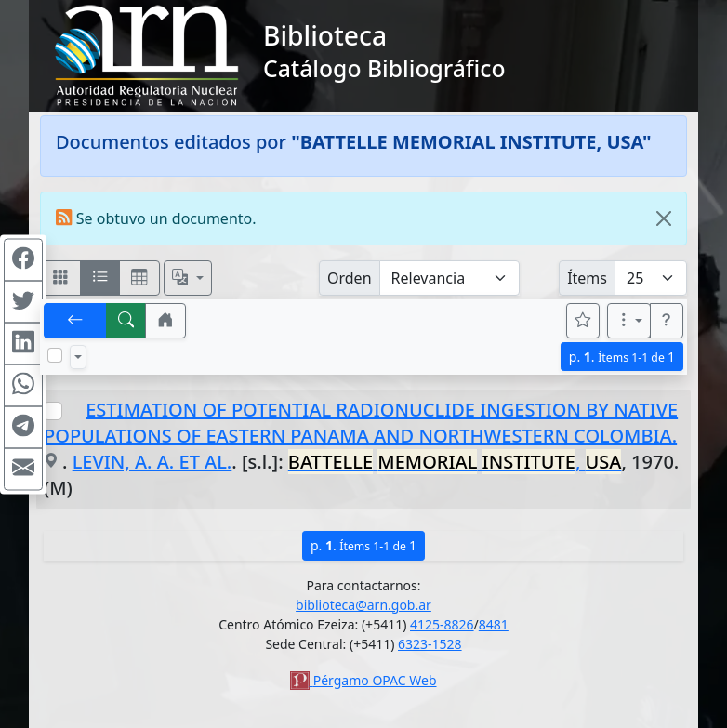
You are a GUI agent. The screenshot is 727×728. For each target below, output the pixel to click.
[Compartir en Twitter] (23, 301)
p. (622, 357)
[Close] (664, 218)
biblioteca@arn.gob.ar (363, 605)
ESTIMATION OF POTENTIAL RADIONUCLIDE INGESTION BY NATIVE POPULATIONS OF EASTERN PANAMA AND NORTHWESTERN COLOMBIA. (361, 423)
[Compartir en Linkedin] (23, 343)
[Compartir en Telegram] (23, 427)
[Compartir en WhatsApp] (23, 385)
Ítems (587, 278)
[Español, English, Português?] (188, 278)
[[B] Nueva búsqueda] (126, 321)
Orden (350, 278)
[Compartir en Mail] (23, 469)
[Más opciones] (629, 321)
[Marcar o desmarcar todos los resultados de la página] (55, 355)
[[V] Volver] (75, 321)
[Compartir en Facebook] (23, 259)
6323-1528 (430, 644)
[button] (165, 321)
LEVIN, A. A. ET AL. (152, 462)
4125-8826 (442, 624)
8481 (494, 624)
